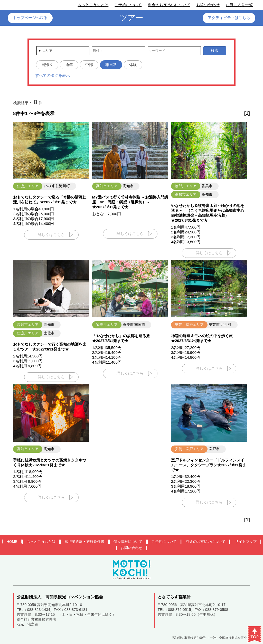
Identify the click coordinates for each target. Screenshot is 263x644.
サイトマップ (246, 542)
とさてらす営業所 (174, 597)
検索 (215, 50)
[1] (247, 113)
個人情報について (128, 542)
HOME (12, 542)
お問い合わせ (208, 5)
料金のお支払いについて (169, 5)
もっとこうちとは (93, 5)
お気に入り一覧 (239, 5)
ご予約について (128, 5)
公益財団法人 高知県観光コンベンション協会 (60, 597)
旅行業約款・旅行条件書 (84, 542)
